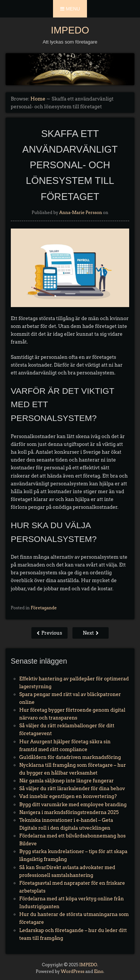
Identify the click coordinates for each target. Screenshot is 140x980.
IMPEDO (70, 30)
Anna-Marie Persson (81, 213)
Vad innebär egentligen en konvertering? (68, 796)
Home (38, 99)
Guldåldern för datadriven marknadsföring (70, 757)
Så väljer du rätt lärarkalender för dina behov (72, 789)
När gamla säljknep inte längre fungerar (67, 781)
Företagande (44, 608)
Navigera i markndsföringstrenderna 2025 (69, 812)
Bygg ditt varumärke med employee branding (73, 805)
